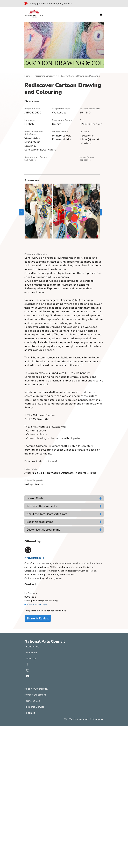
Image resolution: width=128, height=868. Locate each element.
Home (27, 76)
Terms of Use (32, 701)
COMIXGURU (34, 558)
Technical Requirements (42, 506)
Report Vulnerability (36, 689)
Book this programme (40, 522)
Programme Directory (44, 76)
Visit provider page (36, 604)
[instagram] (28, 670)
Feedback (32, 653)
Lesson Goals (35, 498)
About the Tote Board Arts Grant (47, 514)
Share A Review (38, 618)
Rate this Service (34, 707)
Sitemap (31, 659)
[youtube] (28, 676)
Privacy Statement (35, 695)
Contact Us (33, 647)
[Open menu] (101, 14)
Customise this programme (43, 530)
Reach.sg (30, 713)
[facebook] (27, 664)
